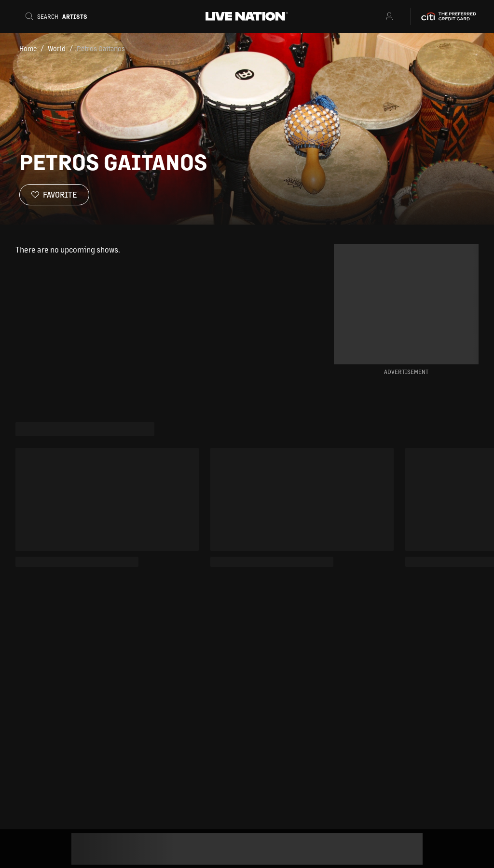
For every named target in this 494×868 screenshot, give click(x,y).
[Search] (59, 16)
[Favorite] (54, 195)
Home (28, 48)
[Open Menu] (377, 16)
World (57, 48)
